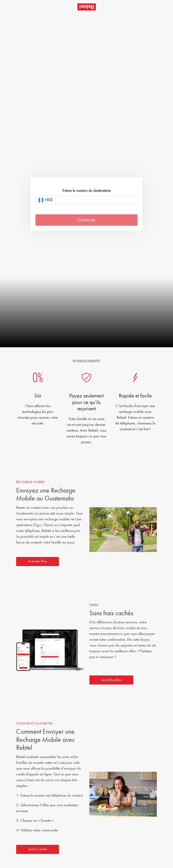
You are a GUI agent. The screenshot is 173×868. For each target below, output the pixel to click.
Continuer (86, 220)
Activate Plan (38, 561)
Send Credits (38, 849)
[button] (142, 7)
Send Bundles (111, 680)
